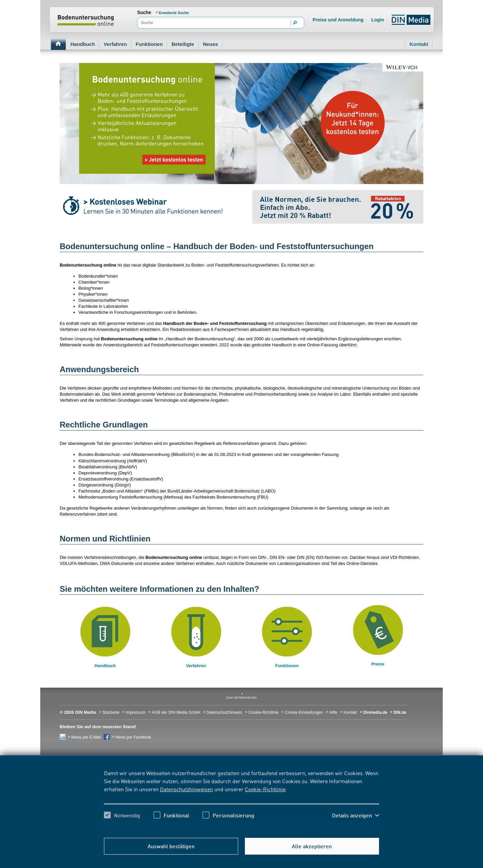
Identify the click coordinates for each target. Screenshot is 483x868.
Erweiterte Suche (174, 13)
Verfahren (115, 44)
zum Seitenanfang (241, 698)
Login (378, 20)
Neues (210, 44)
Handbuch (83, 44)
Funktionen (149, 44)
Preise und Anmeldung (338, 20)
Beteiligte (183, 44)
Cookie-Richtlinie (265, 789)
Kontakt (419, 44)
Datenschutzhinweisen (186, 789)
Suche (144, 12)
